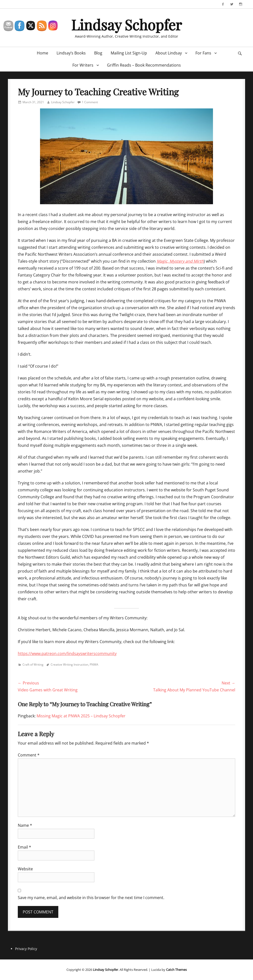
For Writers (83, 65)
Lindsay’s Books (71, 53)
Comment (29, 755)
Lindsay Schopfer (126, 25)
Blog (98, 53)
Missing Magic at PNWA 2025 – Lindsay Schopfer (81, 716)
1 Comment (90, 102)
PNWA (94, 665)
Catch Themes (176, 970)
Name (25, 825)
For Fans (203, 53)
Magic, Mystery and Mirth (180, 261)
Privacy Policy (26, 949)
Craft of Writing (33, 665)
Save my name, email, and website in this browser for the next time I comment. (91, 898)
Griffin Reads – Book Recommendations (144, 65)
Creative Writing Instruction (69, 665)
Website (25, 869)
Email (24, 847)
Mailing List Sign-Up (129, 53)
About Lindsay (169, 53)
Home (42, 53)
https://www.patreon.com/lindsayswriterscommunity (67, 653)
